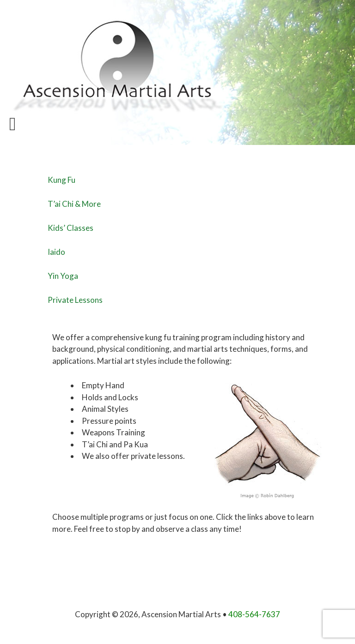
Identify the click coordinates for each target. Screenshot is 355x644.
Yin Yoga (63, 276)
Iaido (56, 252)
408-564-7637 (254, 614)
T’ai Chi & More (74, 204)
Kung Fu (61, 180)
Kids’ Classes (70, 228)
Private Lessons (75, 300)
